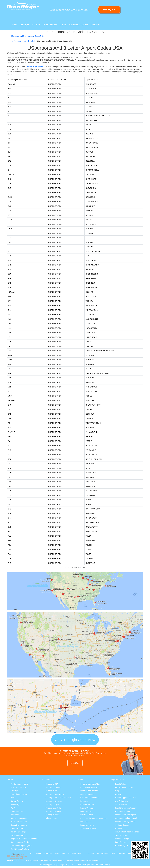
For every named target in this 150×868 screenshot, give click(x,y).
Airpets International (88, 828)
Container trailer (17, 811)
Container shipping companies (127, 818)
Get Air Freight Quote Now (75, 740)
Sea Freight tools (122, 801)
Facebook (104, 853)
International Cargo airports (126, 815)
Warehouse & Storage (19, 822)
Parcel (13, 798)
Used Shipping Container (20, 849)
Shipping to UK (51, 791)
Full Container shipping (19, 784)
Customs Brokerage (18, 832)
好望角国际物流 (92, 860)
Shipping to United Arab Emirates (58, 798)
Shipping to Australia (53, 808)
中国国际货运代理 (78, 860)
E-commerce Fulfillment (89, 787)
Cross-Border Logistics (89, 791)
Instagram (121, 853)
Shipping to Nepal (52, 815)
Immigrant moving (87, 825)
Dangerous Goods (87, 794)
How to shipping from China (126, 798)
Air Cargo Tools (121, 804)
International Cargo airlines (126, 822)
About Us (33, 853)
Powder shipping (87, 815)
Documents (15, 815)
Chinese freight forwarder (35, 67)
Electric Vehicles (87, 808)
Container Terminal (122, 811)
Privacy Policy (76, 853)
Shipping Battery (49, 860)
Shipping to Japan (52, 804)
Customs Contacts (122, 825)
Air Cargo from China (34, 860)
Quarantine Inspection (19, 825)
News (57, 853)
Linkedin (113, 853)
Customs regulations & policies (127, 846)
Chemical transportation (89, 798)
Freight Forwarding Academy (126, 808)
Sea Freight (24, 25)
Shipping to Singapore (54, 801)
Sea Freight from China (16, 860)
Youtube (91, 853)
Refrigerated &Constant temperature (94, 818)
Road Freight (16, 804)
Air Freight (36, 25)
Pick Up (13, 808)
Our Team (42, 853)
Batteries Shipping (87, 804)
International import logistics (21, 846)
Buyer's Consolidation (19, 818)
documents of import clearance (127, 832)
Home (14, 25)
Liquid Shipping (86, 811)
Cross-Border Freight (19, 835)
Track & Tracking (122, 835)
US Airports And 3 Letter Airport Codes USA (27, 36)
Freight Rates (120, 784)
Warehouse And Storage (79, 25)
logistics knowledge (29, 41)
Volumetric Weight (122, 839)
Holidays (119, 828)
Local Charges (121, 842)
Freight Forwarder (50, 25)
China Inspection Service (20, 842)
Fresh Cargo (85, 801)
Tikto (98, 853)
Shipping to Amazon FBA (90, 784)
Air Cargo (14, 791)
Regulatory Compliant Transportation (25, 839)
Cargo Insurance (17, 828)
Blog (117, 791)
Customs (119, 794)
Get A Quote (109, 9)
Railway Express (17, 801)
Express (63, 25)
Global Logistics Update (124, 787)
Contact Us (95, 25)
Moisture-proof (86, 822)
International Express (19, 794)
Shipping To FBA (63, 860)
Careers (50, 853)
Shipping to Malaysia (53, 811)
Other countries (51, 818)
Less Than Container (19, 787)
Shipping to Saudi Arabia (55, 794)
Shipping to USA (52, 784)
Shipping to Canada (53, 787)
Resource (18, 41)
